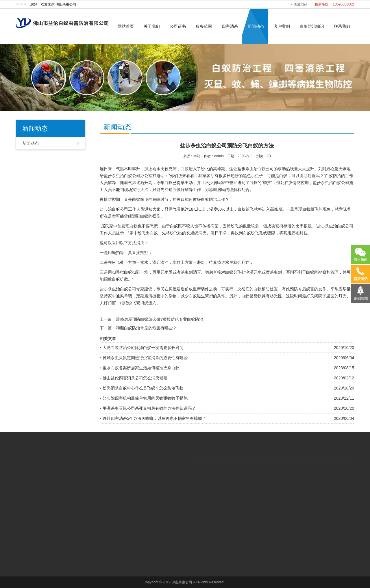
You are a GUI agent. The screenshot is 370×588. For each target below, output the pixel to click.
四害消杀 (230, 26)
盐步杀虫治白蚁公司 (256, 169)
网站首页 (126, 26)
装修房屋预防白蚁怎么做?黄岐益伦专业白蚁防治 (160, 319)
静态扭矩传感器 (97, 476)
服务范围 (204, 26)
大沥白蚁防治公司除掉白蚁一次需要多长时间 (143, 348)
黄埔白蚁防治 (68, 476)
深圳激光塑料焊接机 (132, 476)
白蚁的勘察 (316, 272)
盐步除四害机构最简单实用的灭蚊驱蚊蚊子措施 (145, 398)
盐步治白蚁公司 (114, 209)
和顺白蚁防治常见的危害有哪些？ (146, 328)
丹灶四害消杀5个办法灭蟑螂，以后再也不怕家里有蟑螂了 (154, 418)
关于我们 (152, 26)
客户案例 (282, 26)
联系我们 (342, 26)
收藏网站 (301, 5)
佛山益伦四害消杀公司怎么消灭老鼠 (135, 378)
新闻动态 (256, 26)
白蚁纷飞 (310, 209)
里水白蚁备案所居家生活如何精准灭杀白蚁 (141, 368)
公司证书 (178, 26)
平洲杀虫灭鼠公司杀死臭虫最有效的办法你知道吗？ (149, 408)
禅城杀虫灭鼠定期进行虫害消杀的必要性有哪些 (145, 358)
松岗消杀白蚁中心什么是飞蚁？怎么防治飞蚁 (143, 388)
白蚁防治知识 (312, 26)
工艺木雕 (46, 476)
